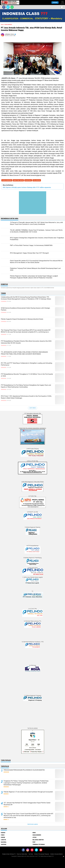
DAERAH (3, 833)
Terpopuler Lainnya (33, 824)
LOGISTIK (3, 840)
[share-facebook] (4, 7)
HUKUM (3, 837)
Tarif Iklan (31, 854)
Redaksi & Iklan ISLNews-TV (9, 854)
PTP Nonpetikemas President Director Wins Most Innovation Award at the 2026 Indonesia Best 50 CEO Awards (26, 342)
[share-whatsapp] (12, 7)
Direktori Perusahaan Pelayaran (42, 854)
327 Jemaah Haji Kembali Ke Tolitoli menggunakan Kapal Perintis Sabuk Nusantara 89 (27, 804)
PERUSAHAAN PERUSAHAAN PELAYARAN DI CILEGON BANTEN (24, 770)
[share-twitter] (8, 7)
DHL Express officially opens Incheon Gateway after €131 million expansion (27, 187)
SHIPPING (4, 844)
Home (2, 25)
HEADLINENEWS (7, 180)
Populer (55, 3)
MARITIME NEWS (18, 180)
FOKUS (3, 835)
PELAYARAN (37, 180)
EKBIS (34, 833)
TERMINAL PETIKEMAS (39, 844)
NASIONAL (28, 180)
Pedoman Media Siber (22, 854)
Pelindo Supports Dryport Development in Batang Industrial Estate (22, 319)
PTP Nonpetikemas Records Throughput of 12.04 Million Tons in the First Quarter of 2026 (27, 375)
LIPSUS (34, 837)
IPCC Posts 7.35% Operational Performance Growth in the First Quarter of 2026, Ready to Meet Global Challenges (26, 397)
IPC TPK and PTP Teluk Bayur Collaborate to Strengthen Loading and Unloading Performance (26, 364)
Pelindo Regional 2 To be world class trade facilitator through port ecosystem (28, 792)
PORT (34, 842)
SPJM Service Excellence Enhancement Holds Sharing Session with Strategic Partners (25, 309)
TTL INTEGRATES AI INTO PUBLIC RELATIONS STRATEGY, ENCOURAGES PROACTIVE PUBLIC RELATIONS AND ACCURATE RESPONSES (24, 353)
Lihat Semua (33, 408)
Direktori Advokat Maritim (57, 854)
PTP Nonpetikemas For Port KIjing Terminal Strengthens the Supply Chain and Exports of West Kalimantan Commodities (26, 386)
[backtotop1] (63, 856)
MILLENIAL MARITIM (38, 840)
